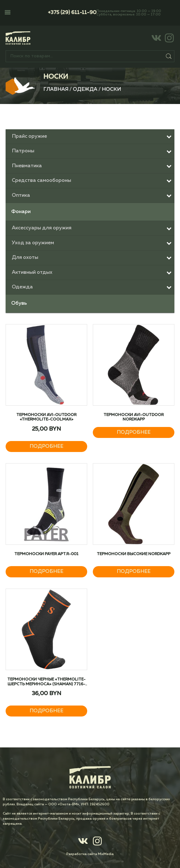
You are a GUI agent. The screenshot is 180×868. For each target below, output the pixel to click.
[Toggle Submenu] (90, 136)
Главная (56, 89)
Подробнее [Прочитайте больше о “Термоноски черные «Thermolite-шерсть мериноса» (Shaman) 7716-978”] (46, 711)
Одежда (85, 89)
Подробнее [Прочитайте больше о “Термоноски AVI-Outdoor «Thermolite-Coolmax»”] (46, 446)
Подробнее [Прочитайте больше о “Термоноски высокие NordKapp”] (134, 571)
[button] (8, 13)
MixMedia (106, 854)
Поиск (169, 56)
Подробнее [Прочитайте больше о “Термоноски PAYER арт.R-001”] (46, 571)
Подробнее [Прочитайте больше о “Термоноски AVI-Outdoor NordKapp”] (134, 432)
